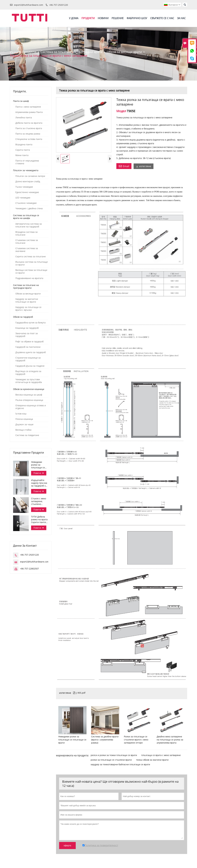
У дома (74, 18)
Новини (103, 18)
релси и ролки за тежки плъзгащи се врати (114, 755)
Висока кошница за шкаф (29, 395)
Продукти (88, 18)
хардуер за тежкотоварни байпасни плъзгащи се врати (120, 765)
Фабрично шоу (137, 18)
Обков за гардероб (23, 317)
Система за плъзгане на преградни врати (71, 52)
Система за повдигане (27, 435)
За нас (181, 18)
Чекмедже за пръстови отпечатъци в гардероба (29, 381)
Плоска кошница (24, 419)
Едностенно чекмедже (27, 192)
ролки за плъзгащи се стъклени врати (111, 760)
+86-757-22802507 (29, 569)
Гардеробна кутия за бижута (30, 323)
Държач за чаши (24, 425)
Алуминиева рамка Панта (29, 112)
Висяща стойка (23, 430)
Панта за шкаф (21, 101)
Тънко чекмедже (24, 187)
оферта (67, 846)
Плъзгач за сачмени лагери (30, 176)
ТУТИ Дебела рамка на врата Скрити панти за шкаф (39, 520)
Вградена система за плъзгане (26, 234)
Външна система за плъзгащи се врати (32, 263)
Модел (122, 111)
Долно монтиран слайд (28, 182)
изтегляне (144, 166)
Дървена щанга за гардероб (31, 352)
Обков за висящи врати (124, 52)
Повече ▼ (39, 473)
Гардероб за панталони (28, 347)
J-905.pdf (79, 693)
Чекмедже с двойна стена (29, 209)
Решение (118, 18)
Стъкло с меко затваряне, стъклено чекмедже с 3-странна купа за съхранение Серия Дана (39, 501)
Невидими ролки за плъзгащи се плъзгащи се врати (38, 465)
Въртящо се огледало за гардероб (28, 373)
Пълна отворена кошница (29, 400)
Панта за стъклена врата (29, 128)
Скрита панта (23, 150)
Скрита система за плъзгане (31, 257)
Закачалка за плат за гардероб (27, 335)
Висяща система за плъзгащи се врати (31, 272)
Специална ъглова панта (29, 139)
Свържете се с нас (162, 18)
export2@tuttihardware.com (29, 5)
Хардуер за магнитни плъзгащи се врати (27, 301)
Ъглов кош (21, 414)
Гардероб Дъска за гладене (30, 366)
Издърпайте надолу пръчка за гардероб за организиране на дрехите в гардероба (39, 483)
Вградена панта (24, 145)
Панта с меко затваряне (28, 107)
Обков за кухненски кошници (29, 389)
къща (14, 52)
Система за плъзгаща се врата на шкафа (26, 217)
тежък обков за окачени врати (152, 760)
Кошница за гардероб (27, 328)
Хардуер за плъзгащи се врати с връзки (28, 309)
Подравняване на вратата (29, 278)
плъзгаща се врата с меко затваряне (161, 755)
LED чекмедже (23, 198)
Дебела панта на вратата (29, 123)
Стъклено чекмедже (26, 203)
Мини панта (22, 155)
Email (124, 166)
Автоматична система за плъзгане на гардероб (29, 225)
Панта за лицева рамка (28, 134)
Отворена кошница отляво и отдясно (31, 407)
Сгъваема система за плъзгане (27, 242)
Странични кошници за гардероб (28, 359)
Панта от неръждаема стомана (27, 162)
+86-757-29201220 (58, 5)
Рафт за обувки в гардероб (29, 342)
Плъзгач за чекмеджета (26, 170)
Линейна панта (24, 118)
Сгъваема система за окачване (27, 250)
